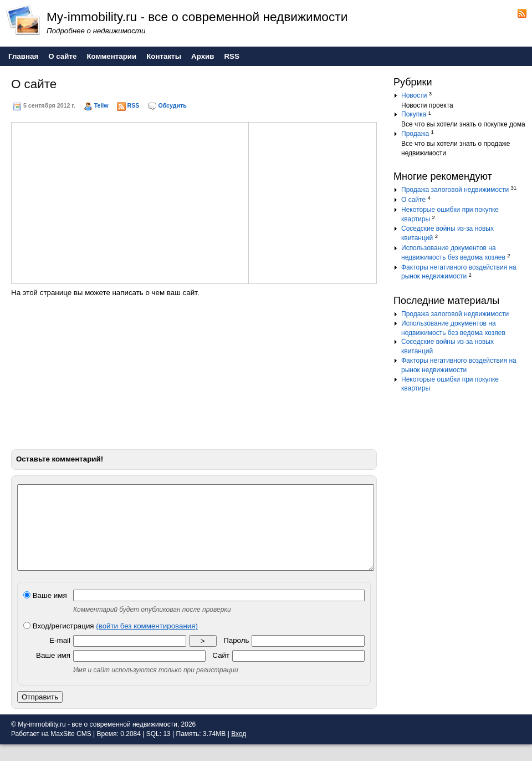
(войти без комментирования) (147, 643)
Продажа (415, 134)
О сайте (413, 200)
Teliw (101, 105)
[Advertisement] (106, 201)
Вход (239, 750)
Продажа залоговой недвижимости (455, 190)
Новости (414, 95)
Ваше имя (45, 612)
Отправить (40, 714)
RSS (134, 105)
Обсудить (172, 105)
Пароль (236, 657)
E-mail (60, 657)
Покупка (414, 114)
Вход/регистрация (111, 643)
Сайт (221, 672)
